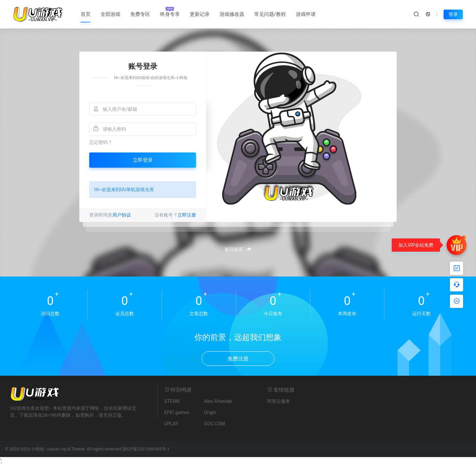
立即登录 (143, 160)
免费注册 (238, 359)
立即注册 (187, 215)
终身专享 (170, 14)
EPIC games (177, 412)
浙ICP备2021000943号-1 (146, 449)
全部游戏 (110, 14)
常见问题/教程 (270, 14)
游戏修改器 (232, 14)
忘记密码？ (101, 142)
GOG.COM (214, 424)
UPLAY (171, 424)
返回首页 (238, 249)
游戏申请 (306, 14)
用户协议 (122, 215)
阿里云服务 (279, 401)
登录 (453, 14)
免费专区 (140, 14)
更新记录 (200, 14)
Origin (210, 412)
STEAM (172, 401)
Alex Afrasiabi (218, 401)
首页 (86, 14)
